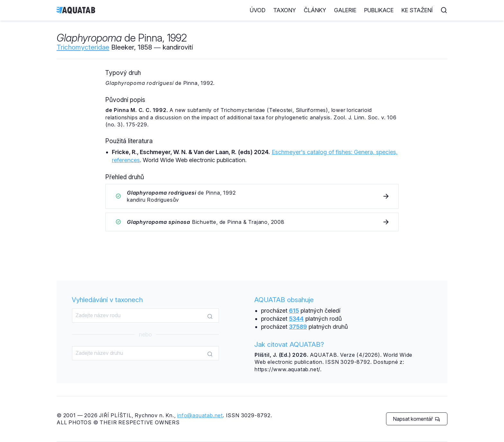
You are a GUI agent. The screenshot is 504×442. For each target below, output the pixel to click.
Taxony (285, 10)
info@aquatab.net (200, 415)
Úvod (258, 10)
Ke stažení (417, 10)
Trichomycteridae (83, 47)
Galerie (345, 10)
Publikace (379, 10)
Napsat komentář (416, 419)
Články (315, 10)
